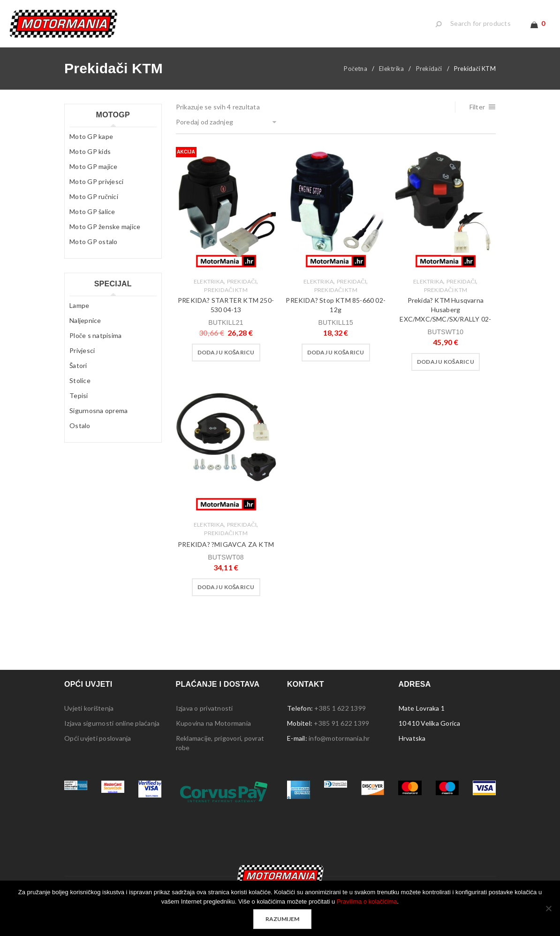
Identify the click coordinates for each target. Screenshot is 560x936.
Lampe (79, 312)
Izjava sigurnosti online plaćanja (112, 730)
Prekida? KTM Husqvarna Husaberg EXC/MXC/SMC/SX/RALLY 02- (445, 317)
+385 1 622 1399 (340, 715)
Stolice (80, 387)
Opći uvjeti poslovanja (98, 745)
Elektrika (391, 76)
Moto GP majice (94, 173)
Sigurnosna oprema (98, 418)
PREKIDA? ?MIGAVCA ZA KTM (226, 551)
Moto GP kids (90, 158)
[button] (226, 360)
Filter (477, 114)
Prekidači (429, 76)
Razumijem (282, 919)
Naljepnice (85, 327)
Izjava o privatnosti (204, 715)
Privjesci (82, 357)
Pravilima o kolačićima (367, 901)
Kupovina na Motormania (214, 730)
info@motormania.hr (339, 745)
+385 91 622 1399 (341, 730)
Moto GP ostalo (94, 249)
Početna (356, 76)
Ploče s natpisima (95, 342)
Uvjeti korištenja (89, 715)
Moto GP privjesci (96, 188)
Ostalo (80, 433)
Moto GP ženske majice (105, 234)
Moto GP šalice (92, 219)
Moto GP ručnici (94, 203)
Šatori (78, 372)
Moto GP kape (91, 143)
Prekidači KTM (226, 297)
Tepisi (79, 403)
